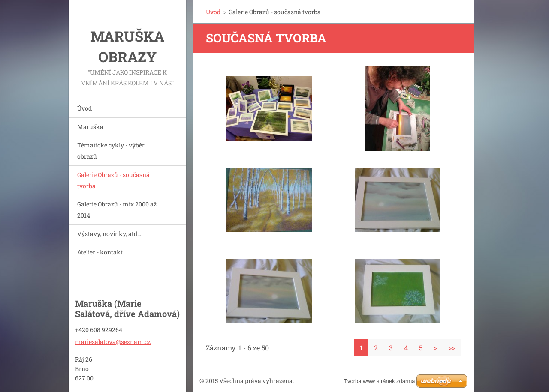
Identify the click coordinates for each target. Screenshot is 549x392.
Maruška (90, 127)
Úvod (84, 108)
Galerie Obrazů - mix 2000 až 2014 (117, 210)
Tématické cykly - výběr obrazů (111, 151)
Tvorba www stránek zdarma (379, 381)
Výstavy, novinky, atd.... (110, 234)
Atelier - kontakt (100, 252)
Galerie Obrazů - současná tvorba (113, 180)
